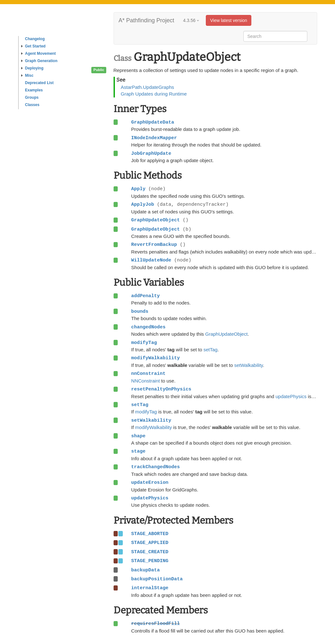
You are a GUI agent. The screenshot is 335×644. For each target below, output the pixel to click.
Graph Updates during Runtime (154, 94)
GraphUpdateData (153, 122)
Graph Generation (39, 61)
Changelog (35, 39)
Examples (34, 90)
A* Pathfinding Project (147, 20)
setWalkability (248, 365)
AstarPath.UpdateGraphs (148, 87)
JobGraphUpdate (151, 154)
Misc (28, 75)
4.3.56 (191, 20)
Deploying (32, 68)
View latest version (228, 20)
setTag (210, 350)
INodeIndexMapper (154, 138)
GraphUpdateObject (226, 334)
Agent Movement (39, 54)
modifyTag (146, 412)
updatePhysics (291, 396)
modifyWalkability (154, 427)
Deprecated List (39, 83)
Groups (32, 97)
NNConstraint (145, 381)
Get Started (34, 46)
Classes (32, 105)
